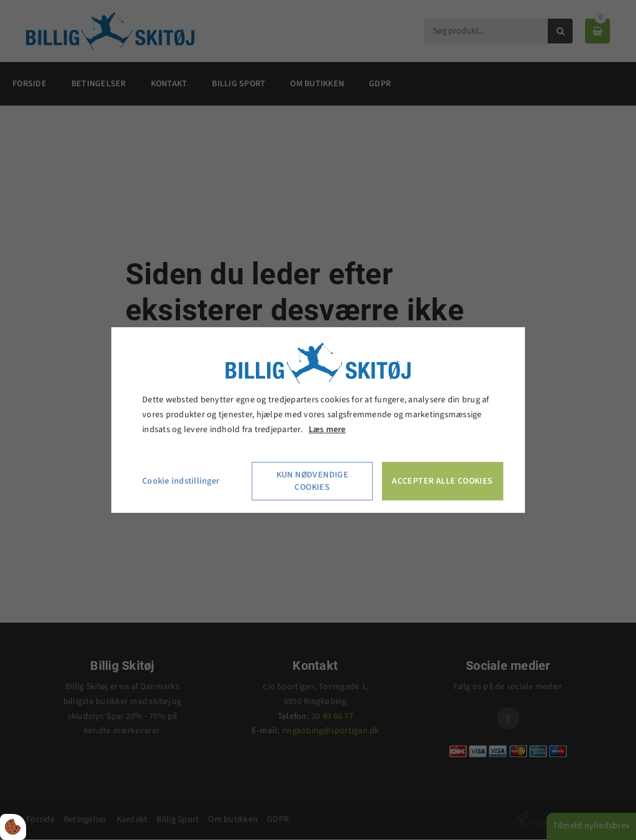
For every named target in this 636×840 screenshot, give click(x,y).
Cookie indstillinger (181, 481)
